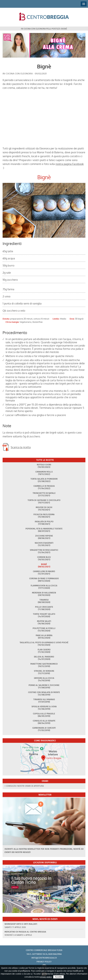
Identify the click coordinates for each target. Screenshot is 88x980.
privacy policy (46, 977)
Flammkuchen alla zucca (44, 586)
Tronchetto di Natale (44, 493)
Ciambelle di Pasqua (44, 486)
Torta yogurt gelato (44, 614)
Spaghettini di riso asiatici (44, 550)
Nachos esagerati (44, 543)
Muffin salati (44, 621)
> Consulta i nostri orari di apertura (24, 786)
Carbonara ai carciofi (44, 728)
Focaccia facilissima (44, 514)
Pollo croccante (44, 607)
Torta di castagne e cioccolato (44, 500)
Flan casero (44, 650)
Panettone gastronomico (44, 664)
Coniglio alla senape (44, 721)
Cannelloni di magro (44, 571)
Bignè (44, 564)
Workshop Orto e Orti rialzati (21, 924)
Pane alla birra (44, 635)
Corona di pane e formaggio (44, 578)
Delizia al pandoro (44, 657)
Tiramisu (44, 600)
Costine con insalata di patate (44, 692)
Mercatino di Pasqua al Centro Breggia (25, 932)
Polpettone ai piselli (44, 628)
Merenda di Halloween (44, 593)
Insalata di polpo (44, 522)
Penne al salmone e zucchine (44, 685)
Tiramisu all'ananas (44, 699)
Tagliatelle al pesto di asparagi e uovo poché (44, 642)
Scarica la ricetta (21, 447)
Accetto (58, 977)
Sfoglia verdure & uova (44, 707)
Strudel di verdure (44, 671)
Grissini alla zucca (44, 678)
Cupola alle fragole (44, 714)
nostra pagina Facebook (70, 164)
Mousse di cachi (44, 507)
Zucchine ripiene (44, 536)
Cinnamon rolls (44, 472)
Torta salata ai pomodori (44, 479)
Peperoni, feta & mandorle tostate (44, 529)
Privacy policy (44, 962)
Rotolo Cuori (44, 465)
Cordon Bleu (44, 557)
